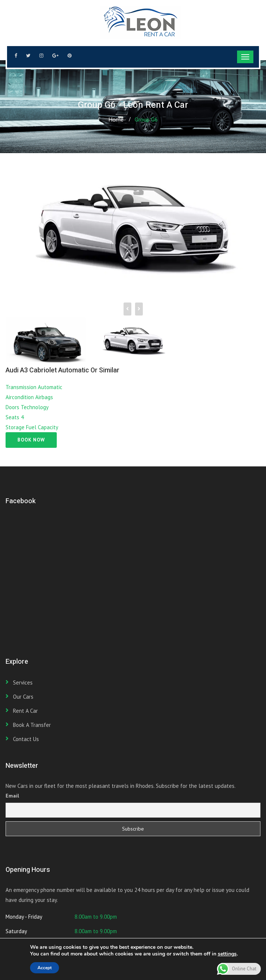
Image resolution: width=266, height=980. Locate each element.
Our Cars (23, 697)
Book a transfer (32, 725)
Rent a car (25, 711)
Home (116, 120)
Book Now (31, 440)
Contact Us (26, 739)
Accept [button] (45, 968)
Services (23, 683)
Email (12, 796)
